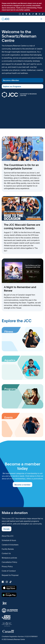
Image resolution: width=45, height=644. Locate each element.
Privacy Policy (7, 566)
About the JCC (8, 536)
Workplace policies (9, 558)
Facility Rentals (8, 549)
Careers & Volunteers (10, 545)
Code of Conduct (9, 571)
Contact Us (6, 553)
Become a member (22, 485)
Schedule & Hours (9, 540)
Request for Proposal (10, 575)
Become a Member (11, 80)
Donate (7, 529)
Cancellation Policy (9, 562)
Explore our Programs (12, 86)
